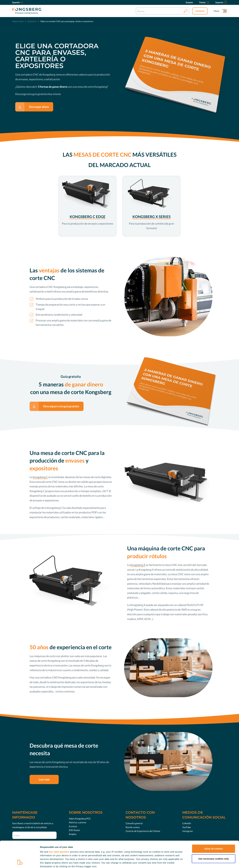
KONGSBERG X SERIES (152, 217)
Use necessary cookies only (214, 834)
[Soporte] (221, 2)
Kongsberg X (138, 565)
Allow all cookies (214, 824)
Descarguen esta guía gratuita (61, 406)
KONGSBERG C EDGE (88, 217)
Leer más (44, 779)
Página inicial (18, 21)
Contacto (200, 11)
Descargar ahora (39, 107)
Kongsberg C (40, 477)
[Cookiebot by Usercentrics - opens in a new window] (20, 862)
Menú (216, 11)
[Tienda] (204, 2)
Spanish (18, 2)
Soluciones (32, 21)
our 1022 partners (59, 827)
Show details (160, 862)
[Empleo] (189, 2)
